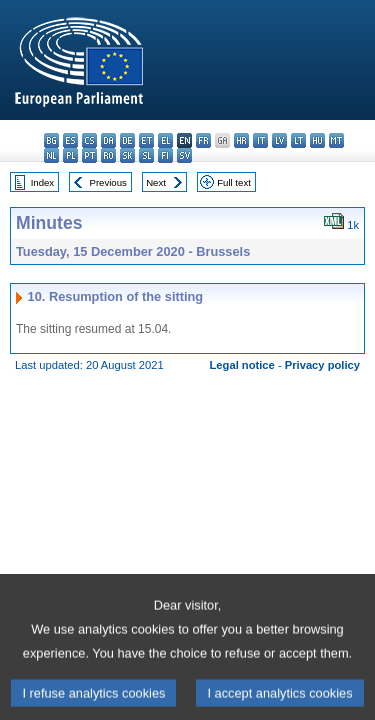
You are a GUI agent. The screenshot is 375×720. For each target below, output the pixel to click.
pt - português (89, 155)
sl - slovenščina (146, 155)
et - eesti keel (146, 140)
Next (156, 182)
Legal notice (242, 365)
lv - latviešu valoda (279, 140)
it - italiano (260, 140)
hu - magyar (317, 140)
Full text (234, 182)
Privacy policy (322, 365)
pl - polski (70, 155)
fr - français (203, 140)
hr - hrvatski (241, 140)
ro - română (108, 155)
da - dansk (108, 140)
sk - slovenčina (127, 155)
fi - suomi (165, 155)
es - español (70, 140)
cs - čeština (89, 140)
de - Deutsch (127, 140)
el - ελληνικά (165, 140)
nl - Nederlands (51, 155)
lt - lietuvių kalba (298, 140)
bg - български (51, 140)
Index (42, 182)
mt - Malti (336, 140)
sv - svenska (184, 155)
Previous (108, 182)
